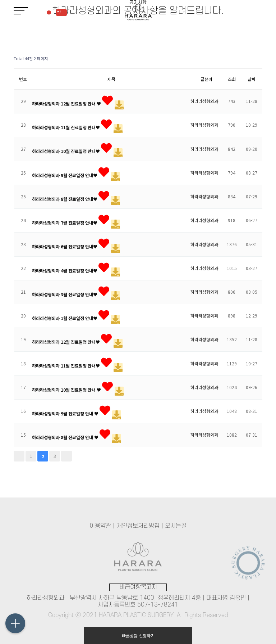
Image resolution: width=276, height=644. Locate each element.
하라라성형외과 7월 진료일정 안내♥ (65, 223)
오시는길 (176, 526)
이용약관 (100, 526)
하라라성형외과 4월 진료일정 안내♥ (65, 270)
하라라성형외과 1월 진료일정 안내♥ (65, 318)
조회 (232, 79)
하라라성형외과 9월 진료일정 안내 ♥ (66, 413)
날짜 (252, 79)
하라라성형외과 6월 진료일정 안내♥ (65, 246)
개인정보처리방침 (138, 526)
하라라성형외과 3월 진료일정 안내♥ (65, 294)
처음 (19, 456)
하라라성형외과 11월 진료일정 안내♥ (66, 127)
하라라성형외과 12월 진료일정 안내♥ (66, 342)
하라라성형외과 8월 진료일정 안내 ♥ (66, 437)
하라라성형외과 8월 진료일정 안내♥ (65, 199)
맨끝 (66, 456)
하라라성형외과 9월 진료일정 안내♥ (65, 175)
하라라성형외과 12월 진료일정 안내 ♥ (67, 103)
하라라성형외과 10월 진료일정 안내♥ (66, 151)
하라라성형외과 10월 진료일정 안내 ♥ (67, 389)
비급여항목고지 (138, 587)
